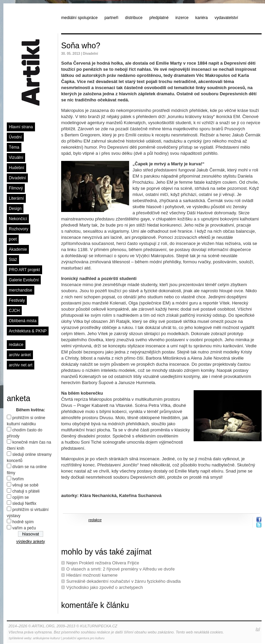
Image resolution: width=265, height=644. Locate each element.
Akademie (18, 249)
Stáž (13, 260)
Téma (14, 147)
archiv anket (20, 355)
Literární (16, 198)
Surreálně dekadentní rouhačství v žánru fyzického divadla (123, 581)
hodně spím (23, 522)
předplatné (159, 18)
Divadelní (17, 178)
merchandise (21, 290)
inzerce (182, 18)
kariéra (202, 18)
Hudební (16, 168)
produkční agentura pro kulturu (84, 638)
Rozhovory (19, 229)
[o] (258, 629)
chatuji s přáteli (26, 491)
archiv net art (21, 365)
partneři (111, 18)
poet (13, 239)
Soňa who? (81, 46)
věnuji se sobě (25, 485)
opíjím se (21, 497)
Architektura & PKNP (28, 331)
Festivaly (17, 300)
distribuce (134, 18)
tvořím (18, 479)
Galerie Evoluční (24, 280)
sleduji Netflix (24, 503)
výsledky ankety (31, 542)
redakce (16, 345)
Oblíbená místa (23, 321)
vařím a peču (24, 528)
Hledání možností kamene (92, 575)
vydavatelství (226, 18)
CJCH (14, 311)
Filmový (16, 188)
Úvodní (15, 137)
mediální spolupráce (79, 18)
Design (15, 209)
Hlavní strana (21, 127)
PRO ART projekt (24, 270)
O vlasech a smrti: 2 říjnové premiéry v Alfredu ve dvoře (120, 569)
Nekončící (18, 219)
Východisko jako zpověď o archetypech (105, 587)
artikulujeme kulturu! (47, 638)
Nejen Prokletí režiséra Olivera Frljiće (103, 563)
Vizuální (16, 158)
